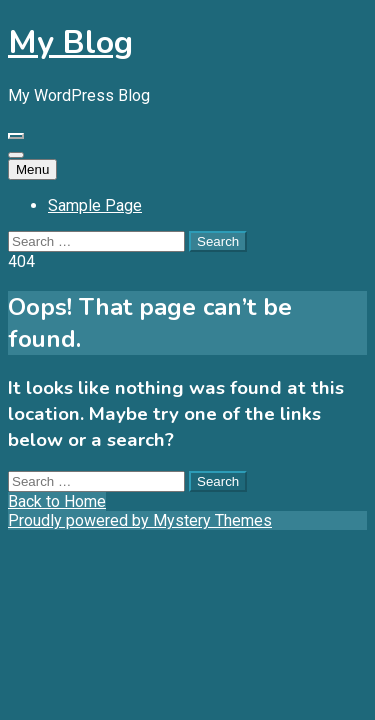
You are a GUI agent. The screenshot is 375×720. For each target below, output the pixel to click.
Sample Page (95, 205)
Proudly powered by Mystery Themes (140, 520)
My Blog (70, 42)
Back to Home (57, 501)
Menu (32, 169)
